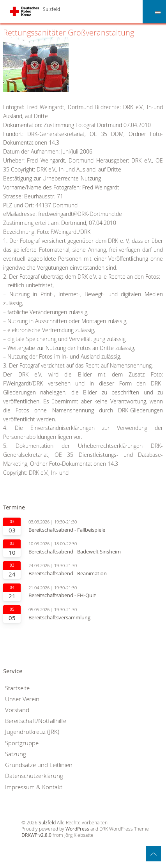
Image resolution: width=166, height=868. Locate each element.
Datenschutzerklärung (34, 776)
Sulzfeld (51, 9)
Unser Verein (22, 699)
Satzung (16, 754)
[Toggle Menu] (158, 12)
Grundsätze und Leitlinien (39, 765)
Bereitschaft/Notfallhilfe (36, 721)
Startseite (17, 688)
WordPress (77, 829)
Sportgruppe (22, 743)
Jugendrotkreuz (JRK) (32, 732)
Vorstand (17, 710)
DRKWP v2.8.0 (36, 835)
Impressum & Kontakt (34, 787)
